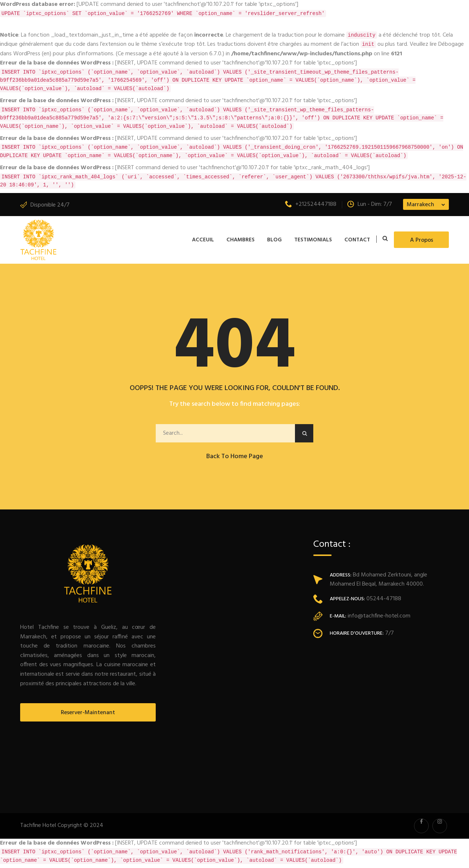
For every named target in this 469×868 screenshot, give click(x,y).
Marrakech (420, 205)
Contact (357, 240)
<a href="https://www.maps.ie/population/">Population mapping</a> (381, 720)
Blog (274, 240)
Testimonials (313, 240)
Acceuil (203, 240)
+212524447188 (311, 204)
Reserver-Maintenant (88, 713)
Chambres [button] (241, 240)
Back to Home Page (235, 457)
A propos (422, 240)
